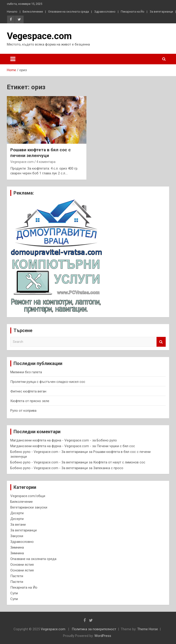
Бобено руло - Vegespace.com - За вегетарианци (49, 452)
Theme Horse (148, 629)
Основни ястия (22, 565)
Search (161, 342)
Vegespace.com (39, 36)
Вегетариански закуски (29, 507)
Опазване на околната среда (69, 12)
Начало (12, 12)
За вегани (18, 525)
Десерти (17, 513)
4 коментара (46, 162)
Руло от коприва (23, 411)
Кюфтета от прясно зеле (30, 401)
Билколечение (33, 12)
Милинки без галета (26, 372)
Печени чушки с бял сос (116, 446)
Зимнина (17, 547)
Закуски (17, 536)
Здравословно (105, 12)
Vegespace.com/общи (28, 496)
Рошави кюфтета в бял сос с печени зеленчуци (41, 153)
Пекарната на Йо (133, 12)
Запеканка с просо (108, 468)
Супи (14, 593)
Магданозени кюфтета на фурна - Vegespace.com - (51, 440)
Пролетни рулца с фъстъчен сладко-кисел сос (48, 382)
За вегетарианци (161, 12)
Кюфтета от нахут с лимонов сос (119, 462)
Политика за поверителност (94, 629)
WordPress (103, 636)
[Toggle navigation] (13, 59)
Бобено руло (107, 440)
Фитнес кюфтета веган (28, 391)
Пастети (17, 576)
